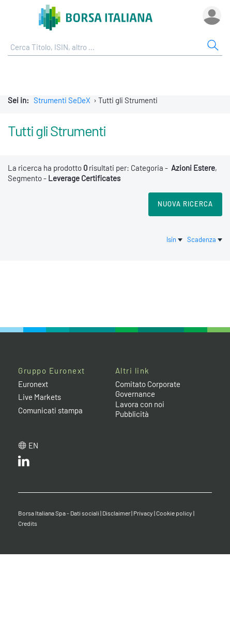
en (33, 445)
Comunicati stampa (50, 410)
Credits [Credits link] (28, 523)
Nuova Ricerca (185, 204)
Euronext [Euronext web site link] (33, 384)
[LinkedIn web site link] (24, 463)
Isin (175, 239)
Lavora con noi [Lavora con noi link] (140, 404)
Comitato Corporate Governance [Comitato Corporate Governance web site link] (148, 389)
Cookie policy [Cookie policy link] (174, 513)
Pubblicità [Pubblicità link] (132, 414)
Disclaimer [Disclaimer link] (116, 513)
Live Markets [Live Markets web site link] (40, 397)
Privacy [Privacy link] (143, 513)
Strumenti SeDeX (62, 100)
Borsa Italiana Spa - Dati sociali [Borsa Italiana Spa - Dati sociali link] (59, 513)
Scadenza (205, 239)
